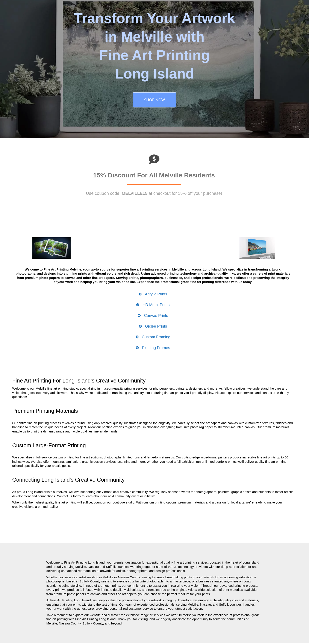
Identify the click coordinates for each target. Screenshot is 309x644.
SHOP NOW (154, 100)
